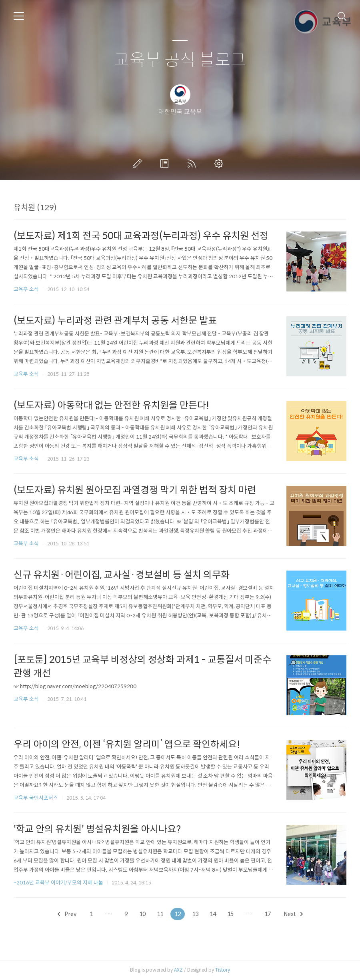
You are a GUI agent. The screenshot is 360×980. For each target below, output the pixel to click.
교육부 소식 (26, 289)
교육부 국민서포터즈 (36, 798)
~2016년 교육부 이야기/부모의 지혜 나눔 (58, 883)
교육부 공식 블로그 (180, 60)
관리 (220, 164)
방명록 (166, 164)
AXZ (178, 970)
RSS (193, 164)
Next (293, 914)
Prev (67, 914)
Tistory (223, 970)
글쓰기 (139, 164)
